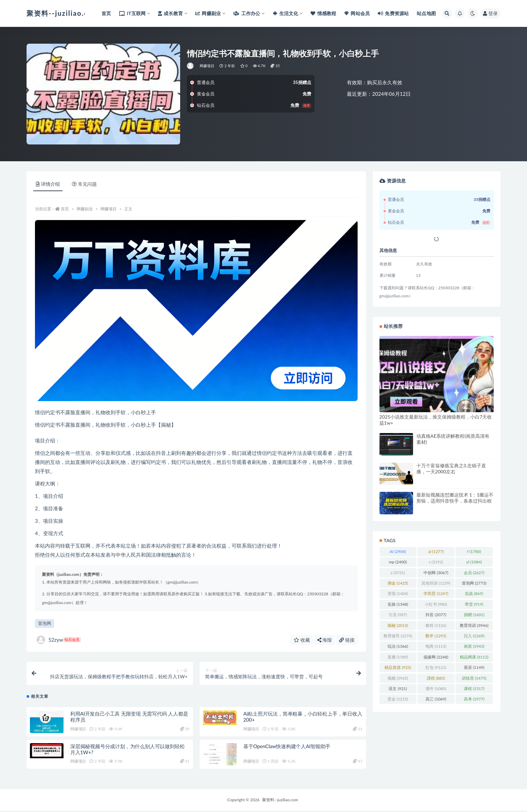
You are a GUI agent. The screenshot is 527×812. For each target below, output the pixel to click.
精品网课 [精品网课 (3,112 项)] (474, 657)
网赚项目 (207, 66)
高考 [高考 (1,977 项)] (474, 699)
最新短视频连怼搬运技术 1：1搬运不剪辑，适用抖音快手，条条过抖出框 (455, 498)
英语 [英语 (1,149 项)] (474, 667)
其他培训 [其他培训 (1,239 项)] (436, 583)
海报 (325, 640)
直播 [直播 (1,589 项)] (398, 657)
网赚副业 (85, 209)
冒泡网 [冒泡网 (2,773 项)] (474, 583)
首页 (65, 209)
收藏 (302, 640)
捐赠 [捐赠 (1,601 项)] (474, 615)
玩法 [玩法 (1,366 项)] (398, 646)
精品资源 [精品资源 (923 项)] (398, 667)
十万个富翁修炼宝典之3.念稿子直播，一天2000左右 (451, 468)
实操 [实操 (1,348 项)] (398, 604)
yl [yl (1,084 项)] (474, 562)
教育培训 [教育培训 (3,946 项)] (474, 625)
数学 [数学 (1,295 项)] (436, 636)
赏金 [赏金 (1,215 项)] (398, 699)
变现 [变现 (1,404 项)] (398, 593)
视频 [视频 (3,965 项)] (398, 678)
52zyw (59, 640)
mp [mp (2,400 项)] (398, 562)
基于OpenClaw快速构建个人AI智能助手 (287, 747)
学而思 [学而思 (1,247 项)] (436, 593)
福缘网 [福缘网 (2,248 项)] (436, 657)
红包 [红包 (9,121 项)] (436, 667)
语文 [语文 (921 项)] (398, 689)
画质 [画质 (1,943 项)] (474, 646)
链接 (347, 640)
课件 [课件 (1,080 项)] (436, 689)
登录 (490, 13)
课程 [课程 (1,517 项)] (474, 689)
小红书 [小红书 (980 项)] (436, 604)
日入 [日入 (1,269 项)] (474, 636)
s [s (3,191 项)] (436, 562)
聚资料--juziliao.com (280, 801)
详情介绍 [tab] (48, 184)
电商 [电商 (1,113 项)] (436, 646)
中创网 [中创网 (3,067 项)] (436, 573)
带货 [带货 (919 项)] (474, 604)
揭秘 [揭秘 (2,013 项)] (398, 625)
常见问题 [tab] (84, 184)
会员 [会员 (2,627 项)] (474, 573)
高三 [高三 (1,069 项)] (436, 699)
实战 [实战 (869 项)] (474, 593)
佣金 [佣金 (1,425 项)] (398, 583)
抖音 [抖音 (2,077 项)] (436, 615)
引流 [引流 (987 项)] (398, 615)
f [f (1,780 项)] (474, 551)
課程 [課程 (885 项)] (436, 678)
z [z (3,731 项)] (398, 573)
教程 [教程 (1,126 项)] (436, 625)
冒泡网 (45, 623)
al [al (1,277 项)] (436, 551)
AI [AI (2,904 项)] (398, 551)
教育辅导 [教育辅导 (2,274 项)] (398, 636)
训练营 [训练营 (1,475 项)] (474, 678)
